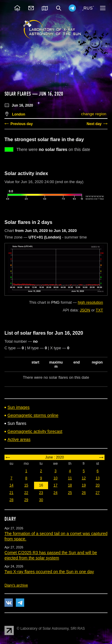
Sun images (19, 407)
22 (26, 493)
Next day (94, 124)
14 (11, 485)
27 (98, 493)
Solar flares (18, 94)
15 (26, 485)
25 (70, 493)
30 (41, 500)
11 (70, 478)
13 (98, 478)
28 (11, 500)
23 (41, 493)
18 (70, 485)
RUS (88, 8)
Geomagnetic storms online (33, 415)
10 (55, 478)
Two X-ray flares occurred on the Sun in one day (49, 572)
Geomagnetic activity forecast (35, 431)
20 (98, 485)
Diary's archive (16, 585)
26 (84, 493)
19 (84, 485)
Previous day (22, 124)
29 (26, 500)
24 (55, 493)
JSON (85, 310)
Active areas (19, 439)
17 (55, 485)
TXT (99, 310)
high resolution (90, 302)
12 (84, 478)
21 (11, 493)
